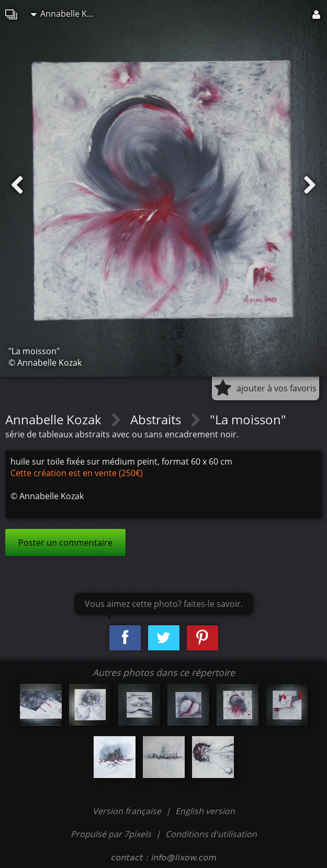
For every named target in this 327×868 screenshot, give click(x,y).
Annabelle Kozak (67, 14)
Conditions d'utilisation (211, 834)
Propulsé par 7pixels (111, 834)
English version (205, 811)
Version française (128, 811)
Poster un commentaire (65, 543)
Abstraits (157, 419)
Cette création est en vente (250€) (77, 473)
